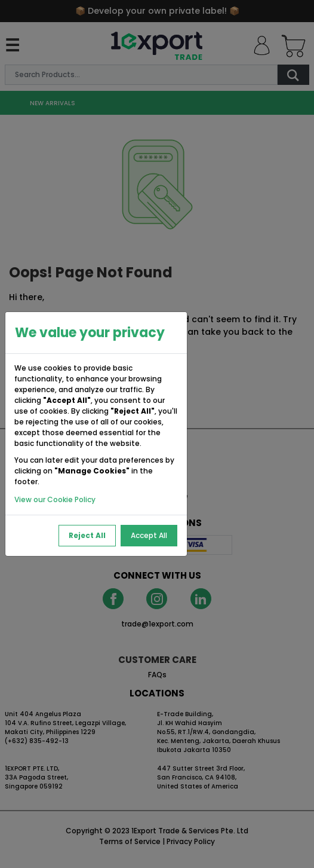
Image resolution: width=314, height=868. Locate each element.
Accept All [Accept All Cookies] (149, 535)
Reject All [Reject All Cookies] (87, 535)
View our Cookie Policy (55, 499)
